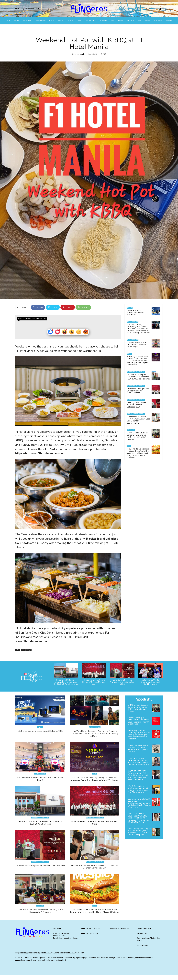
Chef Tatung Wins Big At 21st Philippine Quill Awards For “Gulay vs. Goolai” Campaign (139, 832)
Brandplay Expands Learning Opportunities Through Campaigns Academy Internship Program (139, 735)
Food (23, 650)
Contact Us (58, 933)
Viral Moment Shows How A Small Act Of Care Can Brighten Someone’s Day (139, 420)
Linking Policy (143, 950)
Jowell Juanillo (80, 54)
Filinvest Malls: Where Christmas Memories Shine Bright (137, 345)
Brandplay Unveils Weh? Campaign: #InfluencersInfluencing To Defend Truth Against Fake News (139, 803)
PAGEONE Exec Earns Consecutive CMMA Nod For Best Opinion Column (138, 749)
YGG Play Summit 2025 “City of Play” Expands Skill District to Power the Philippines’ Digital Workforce (137, 361)
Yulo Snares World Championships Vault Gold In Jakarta (150, 682)
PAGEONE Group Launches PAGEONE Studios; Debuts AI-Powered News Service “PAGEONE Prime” (139, 818)
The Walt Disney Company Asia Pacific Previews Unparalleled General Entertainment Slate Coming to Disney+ (138, 329)
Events (130, 308)
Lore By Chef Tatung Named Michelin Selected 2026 (137, 405)
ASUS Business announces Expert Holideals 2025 (135, 313)
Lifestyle (28, 650)
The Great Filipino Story (136, 372)
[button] (160, 9)
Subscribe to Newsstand (119, 933)
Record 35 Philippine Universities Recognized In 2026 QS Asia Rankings (139, 377)
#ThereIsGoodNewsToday (136, 414)
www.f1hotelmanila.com (31, 641)
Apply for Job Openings (90, 933)
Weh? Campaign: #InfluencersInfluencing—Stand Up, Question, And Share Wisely (139, 789)
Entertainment (133, 322)
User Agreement (144, 933)
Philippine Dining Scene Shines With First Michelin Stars (138, 391)
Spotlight (131, 430)
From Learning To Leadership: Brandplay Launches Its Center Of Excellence (139, 721)
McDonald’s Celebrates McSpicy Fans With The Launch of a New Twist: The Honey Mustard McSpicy (138, 453)
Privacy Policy (143, 938)
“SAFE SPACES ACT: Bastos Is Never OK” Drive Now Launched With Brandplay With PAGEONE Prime (138, 775)
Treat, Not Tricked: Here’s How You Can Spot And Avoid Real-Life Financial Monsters (138, 761)
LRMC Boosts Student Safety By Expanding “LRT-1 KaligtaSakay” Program (137, 436)
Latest (18, 650)
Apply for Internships (89, 938)
